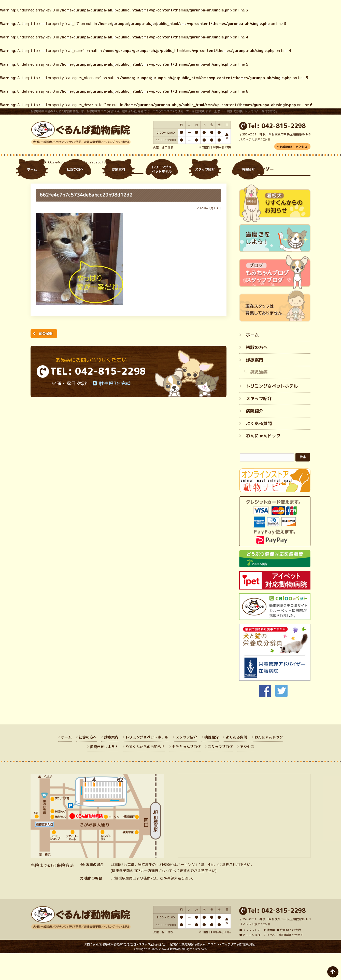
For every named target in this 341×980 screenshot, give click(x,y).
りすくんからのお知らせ (145, 773)
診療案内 (254, 386)
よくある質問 (259, 450)
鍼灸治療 (259, 399)
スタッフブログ (220, 773)
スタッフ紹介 (259, 425)
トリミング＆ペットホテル (272, 413)
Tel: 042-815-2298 (277, 126)
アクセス (247, 773)
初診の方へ (257, 374)
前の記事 (46, 360)
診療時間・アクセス (294, 147)
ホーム (37, 189)
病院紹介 (254, 437)
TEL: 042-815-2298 (98, 398)
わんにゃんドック (263, 462)
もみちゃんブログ (186, 773)
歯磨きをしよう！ (104, 773)
